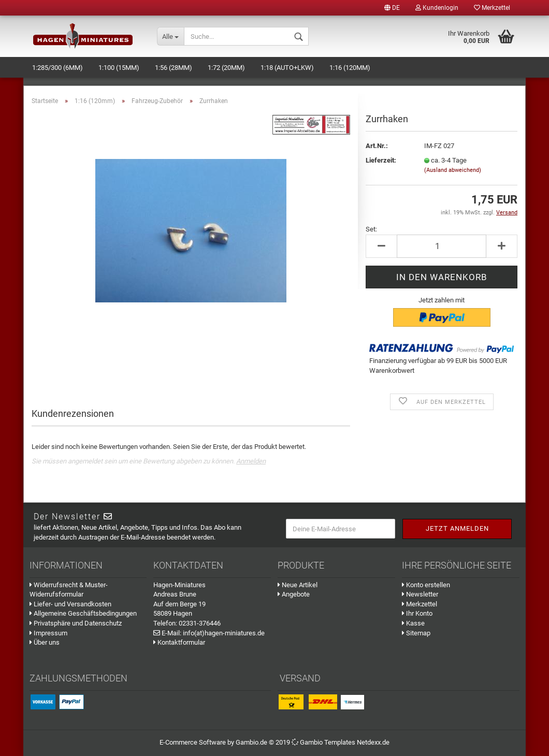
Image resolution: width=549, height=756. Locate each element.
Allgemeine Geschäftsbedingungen (83, 613)
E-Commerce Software (193, 742)
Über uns (45, 642)
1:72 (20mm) (226, 68)
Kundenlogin (437, 8)
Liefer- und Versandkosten (70, 604)
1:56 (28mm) (174, 68)
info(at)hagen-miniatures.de (224, 633)
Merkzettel (492, 8)
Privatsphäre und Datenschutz (76, 623)
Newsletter (420, 594)
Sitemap (416, 633)
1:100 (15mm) (119, 68)
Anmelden (251, 461)
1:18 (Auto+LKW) (287, 68)
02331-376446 (200, 623)
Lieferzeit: (381, 160)
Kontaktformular (179, 642)
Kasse (413, 623)
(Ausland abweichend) (453, 170)
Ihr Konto (417, 613)
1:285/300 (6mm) (57, 68)
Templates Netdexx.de (357, 742)
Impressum (48, 633)
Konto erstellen (426, 585)
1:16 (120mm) (350, 68)
